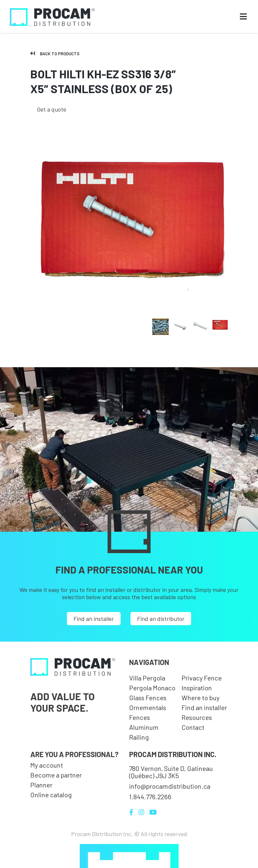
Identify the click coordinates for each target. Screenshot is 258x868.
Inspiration (197, 688)
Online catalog (51, 795)
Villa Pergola (147, 678)
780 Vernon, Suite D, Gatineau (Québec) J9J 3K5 (171, 772)
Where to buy (201, 698)
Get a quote (52, 109)
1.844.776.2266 (150, 797)
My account (47, 765)
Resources (197, 717)
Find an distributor (161, 619)
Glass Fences (148, 698)
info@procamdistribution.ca (170, 786)
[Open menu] (243, 17)
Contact (193, 727)
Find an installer (94, 619)
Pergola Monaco (152, 688)
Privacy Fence (202, 678)
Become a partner (56, 775)
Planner (41, 785)
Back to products (55, 54)
